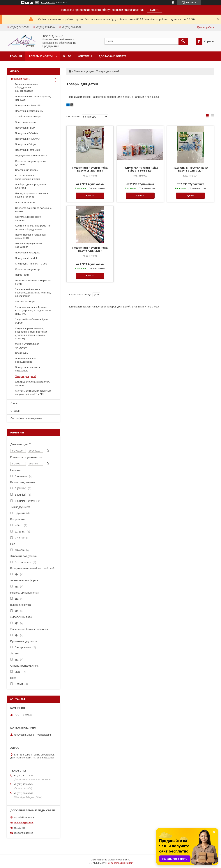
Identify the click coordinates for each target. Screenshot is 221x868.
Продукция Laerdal (26, 258)
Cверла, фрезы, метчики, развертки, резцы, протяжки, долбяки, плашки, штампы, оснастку (31, 333)
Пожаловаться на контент (120, 863)
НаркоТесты (22, 275)
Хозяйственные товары (28, 116)
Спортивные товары (27, 170)
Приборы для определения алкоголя (31, 186)
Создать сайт (48, 3)
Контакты (85, 56)
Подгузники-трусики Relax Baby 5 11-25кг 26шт (90, 169)
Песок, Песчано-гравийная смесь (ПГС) (30, 236)
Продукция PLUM (25, 128)
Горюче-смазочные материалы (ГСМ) (33, 282)
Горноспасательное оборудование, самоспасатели (26, 88)
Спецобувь (21, 353)
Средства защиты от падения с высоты (33, 210)
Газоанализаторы (25, 301)
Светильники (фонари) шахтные (28, 218)
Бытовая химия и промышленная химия (28, 177)
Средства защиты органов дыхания (31, 163)
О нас (67, 56)
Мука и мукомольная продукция (27, 346)
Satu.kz (127, 860)
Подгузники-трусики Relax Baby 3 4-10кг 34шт (140, 169)
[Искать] (183, 41)
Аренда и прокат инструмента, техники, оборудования (33, 227)
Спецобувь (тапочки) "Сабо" (32, 264)
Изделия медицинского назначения (28, 245)
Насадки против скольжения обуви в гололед (31, 195)
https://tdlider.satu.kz (25, 817)
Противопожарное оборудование (26, 360)
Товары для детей (26, 376)
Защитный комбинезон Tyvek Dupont (32, 321)
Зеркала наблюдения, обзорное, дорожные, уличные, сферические (33, 293)
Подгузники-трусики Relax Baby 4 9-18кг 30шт (190, 169)
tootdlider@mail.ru (24, 823)
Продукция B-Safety (26, 133)
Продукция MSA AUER (28, 105)
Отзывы (15, 411)
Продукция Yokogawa (28, 253)
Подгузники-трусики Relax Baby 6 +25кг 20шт (90, 249)
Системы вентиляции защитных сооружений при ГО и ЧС (33, 392)
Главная (16, 56)
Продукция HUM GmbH (28, 150)
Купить (155, 10)
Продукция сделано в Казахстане (28, 369)
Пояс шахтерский (25, 202)
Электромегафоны (26, 122)
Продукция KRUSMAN (28, 139)
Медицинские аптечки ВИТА (31, 156)
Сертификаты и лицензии (26, 418)
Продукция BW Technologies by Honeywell (33, 98)
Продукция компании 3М (29, 111)
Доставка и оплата (113, 56)
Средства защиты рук (28, 269)
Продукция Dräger (26, 144)
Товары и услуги (41, 56)
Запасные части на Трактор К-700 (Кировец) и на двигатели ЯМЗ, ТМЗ (33, 311)
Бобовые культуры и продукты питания (33, 384)
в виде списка (213, 117)
